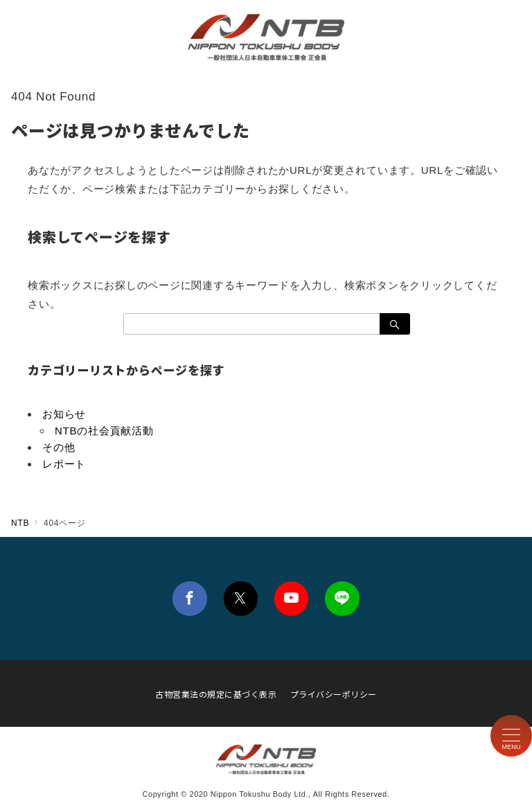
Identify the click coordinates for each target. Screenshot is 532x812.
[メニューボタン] (511, 736)
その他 (59, 447)
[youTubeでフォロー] (291, 598)
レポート (64, 464)
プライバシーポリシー (334, 694)
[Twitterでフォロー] (241, 598)
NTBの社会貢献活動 (104, 431)
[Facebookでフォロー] (189, 598)
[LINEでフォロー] (342, 598)
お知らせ (64, 414)
